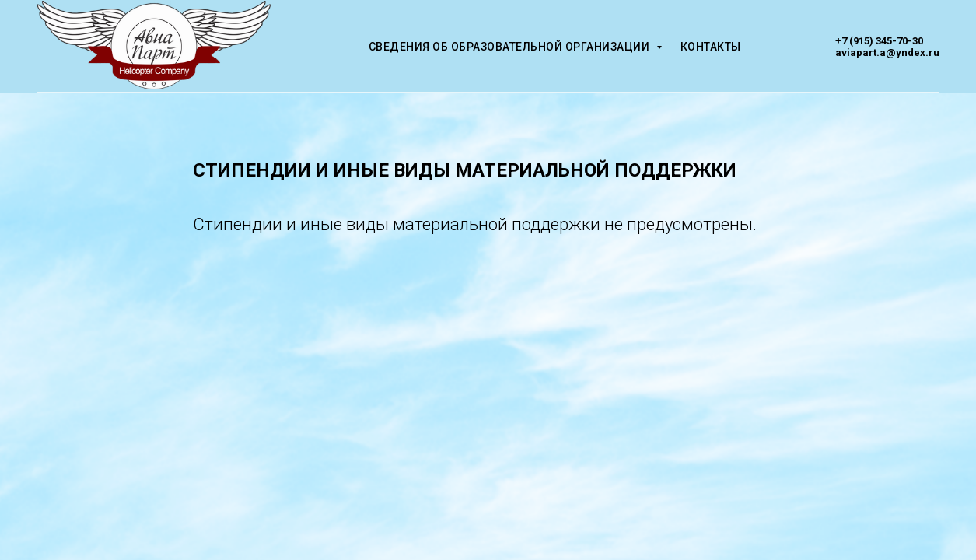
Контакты (711, 47)
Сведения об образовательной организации (511, 47)
